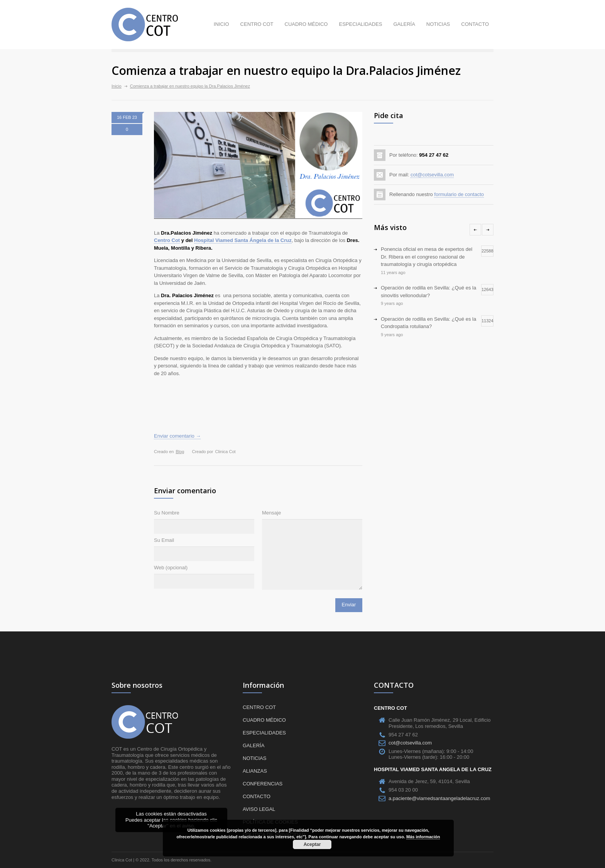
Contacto (475, 24)
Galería (404, 24)
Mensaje (271, 513)
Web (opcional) (171, 568)
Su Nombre (167, 513)
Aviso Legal (259, 809)
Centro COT (257, 24)
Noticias (438, 24)
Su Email (164, 540)
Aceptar (312, 844)
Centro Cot (167, 240)
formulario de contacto (459, 194)
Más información (423, 837)
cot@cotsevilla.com (432, 175)
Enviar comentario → (177, 436)
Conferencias (263, 784)
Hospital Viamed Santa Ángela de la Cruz (243, 240)
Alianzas (255, 771)
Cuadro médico (306, 24)
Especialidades (360, 24)
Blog (180, 452)
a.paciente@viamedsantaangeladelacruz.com (439, 798)
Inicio (221, 24)
